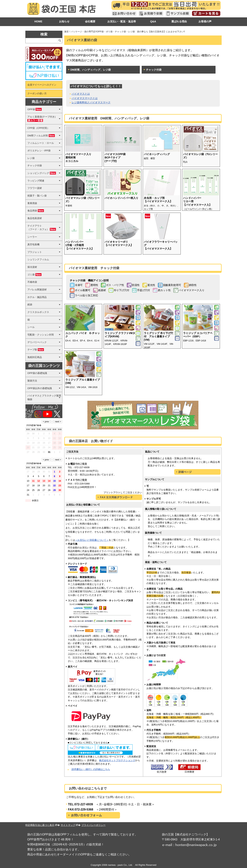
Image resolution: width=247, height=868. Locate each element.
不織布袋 (32, 282)
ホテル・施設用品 (37, 297)
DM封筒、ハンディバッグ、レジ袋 (91, 70)
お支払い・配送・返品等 (122, 21)
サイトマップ (68, 825)
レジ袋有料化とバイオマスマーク (91, 102)
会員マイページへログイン (42, 85)
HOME (38, 21)
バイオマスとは (81, 94)
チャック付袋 (154, 70)
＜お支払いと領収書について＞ (92, 540)
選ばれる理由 (179, 21)
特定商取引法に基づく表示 (40, 825)
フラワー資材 (35, 188)
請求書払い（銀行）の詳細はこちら (91, 769)
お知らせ (64, 21)
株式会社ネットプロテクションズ (117, 760)
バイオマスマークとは (85, 98)
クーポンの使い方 (37, 93)
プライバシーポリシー (94, 825)
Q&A (153, 21)
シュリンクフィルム (38, 259)
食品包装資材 (35, 218)
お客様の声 (205, 21)
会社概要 (90, 21)
